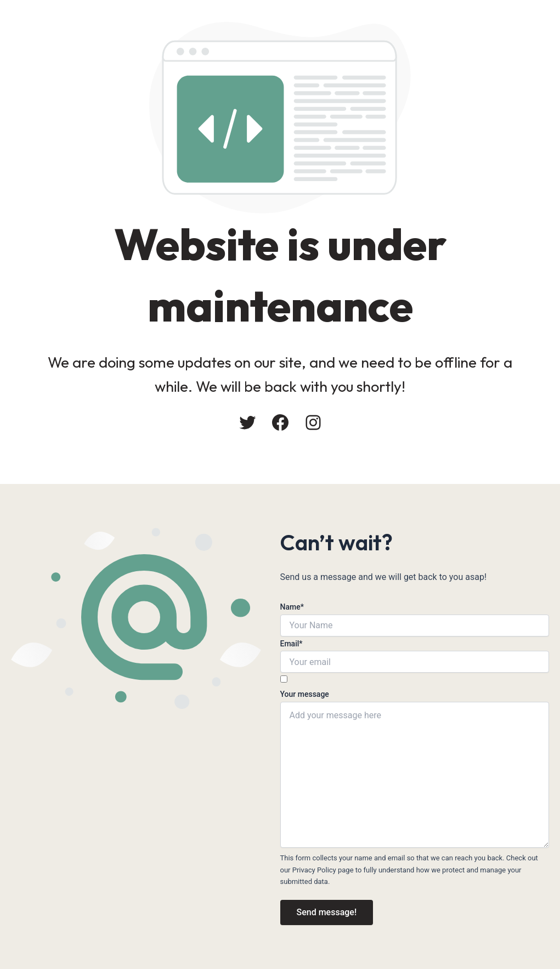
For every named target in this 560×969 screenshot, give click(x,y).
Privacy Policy (314, 870)
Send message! (327, 912)
